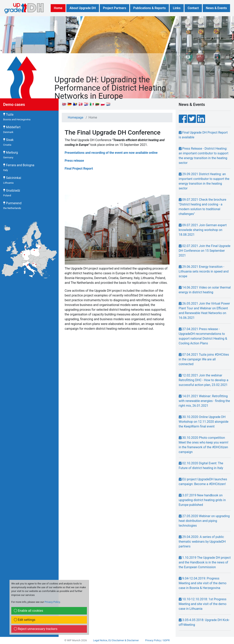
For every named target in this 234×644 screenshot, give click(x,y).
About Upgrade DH (83, 8)
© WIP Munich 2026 (76, 640)
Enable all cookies (29, 611)
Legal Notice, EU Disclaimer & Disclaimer (116, 640)
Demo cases (14, 104)
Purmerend (12, 205)
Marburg (10, 155)
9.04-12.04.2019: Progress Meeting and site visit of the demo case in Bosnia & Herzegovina (203, 583)
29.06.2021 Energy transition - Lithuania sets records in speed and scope (204, 271)
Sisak (8, 142)
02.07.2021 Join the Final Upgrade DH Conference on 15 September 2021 (205, 251)
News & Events (216, 8)
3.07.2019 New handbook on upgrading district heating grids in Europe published (202, 500)
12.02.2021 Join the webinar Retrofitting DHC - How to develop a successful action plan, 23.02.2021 (204, 380)
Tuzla (17, 117)
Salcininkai (12, 180)
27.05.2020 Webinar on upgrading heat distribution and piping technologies (204, 521)
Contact (193, 8)
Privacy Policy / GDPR (157, 640)
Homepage (76, 117)
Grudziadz (12, 193)
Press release (74, 161)
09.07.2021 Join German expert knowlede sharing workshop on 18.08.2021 (203, 230)
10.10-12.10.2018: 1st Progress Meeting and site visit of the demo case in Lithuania (203, 604)
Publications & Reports (149, 8)
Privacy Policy (52, 602)
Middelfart (12, 129)
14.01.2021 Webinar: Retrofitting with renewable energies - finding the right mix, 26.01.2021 (204, 401)
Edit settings (25, 620)
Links (177, 8)
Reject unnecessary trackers (36, 629)
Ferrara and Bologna (19, 167)
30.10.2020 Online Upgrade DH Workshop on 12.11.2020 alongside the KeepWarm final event (204, 422)
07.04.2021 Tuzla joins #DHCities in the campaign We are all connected (204, 359)
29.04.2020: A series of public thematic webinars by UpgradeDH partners (202, 542)
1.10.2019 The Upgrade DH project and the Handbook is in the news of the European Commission (205, 562)
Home (58, 8)
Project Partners (115, 8)
